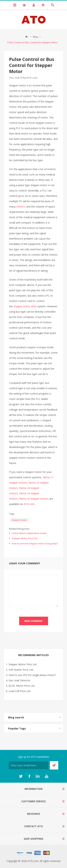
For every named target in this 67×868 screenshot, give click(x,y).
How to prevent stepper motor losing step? (35, 543)
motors (21, 207)
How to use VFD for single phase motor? (32, 675)
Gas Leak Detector (19, 680)
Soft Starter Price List (21, 670)
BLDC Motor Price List (22, 686)
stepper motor (19, 520)
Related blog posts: (19, 529)
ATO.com (29, 504)
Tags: (12, 514)
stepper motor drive (25, 306)
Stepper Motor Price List (25, 538)
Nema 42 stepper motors (34, 499)
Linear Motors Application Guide (29, 533)
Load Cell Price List (20, 691)
